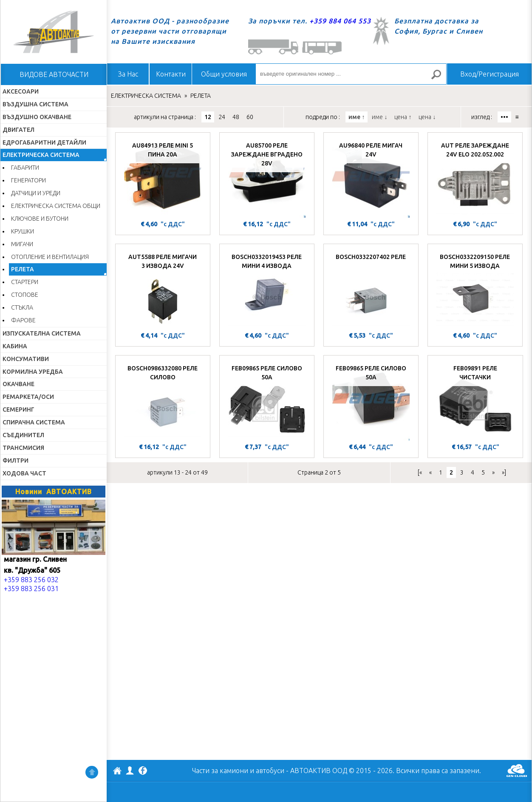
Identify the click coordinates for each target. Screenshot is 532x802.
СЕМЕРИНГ (18, 410)
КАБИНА (15, 346)
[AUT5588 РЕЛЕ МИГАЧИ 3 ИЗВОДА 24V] (163, 289)
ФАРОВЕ (23, 320)
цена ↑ (403, 117)
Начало (54, 32)
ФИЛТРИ (16, 461)
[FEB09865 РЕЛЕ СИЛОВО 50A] (267, 400)
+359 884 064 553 (340, 21)
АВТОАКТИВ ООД (117, 772)
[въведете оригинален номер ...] (351, 74)
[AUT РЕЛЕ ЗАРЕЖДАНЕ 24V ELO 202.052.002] (475, 177)
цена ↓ (427, 117)
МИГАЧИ (22, 244)
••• (504, 117)
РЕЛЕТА (23, 269)
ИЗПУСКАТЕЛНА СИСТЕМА (42, 333)
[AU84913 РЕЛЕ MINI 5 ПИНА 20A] (163, 177)
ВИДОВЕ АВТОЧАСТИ (54, 74)
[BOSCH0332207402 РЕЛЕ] (371, 289)
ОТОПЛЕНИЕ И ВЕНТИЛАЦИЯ (50, 257)
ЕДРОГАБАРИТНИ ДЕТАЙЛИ (44, 142)
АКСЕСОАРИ (21, 91)
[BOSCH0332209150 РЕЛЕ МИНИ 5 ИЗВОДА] (475, 289)
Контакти (171, 74)
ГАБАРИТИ (25, 168)
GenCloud (517, 771)
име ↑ (357, 117)
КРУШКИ (23, 231)
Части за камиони (220, 771)
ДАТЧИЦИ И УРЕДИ (36, 193)
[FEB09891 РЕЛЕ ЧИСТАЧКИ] (475, 400)
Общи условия (224, 74)
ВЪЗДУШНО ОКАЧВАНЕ (37, 117)
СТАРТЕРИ (25, 282)
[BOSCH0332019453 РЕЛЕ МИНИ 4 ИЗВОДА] (267, 289)
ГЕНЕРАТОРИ (28, 180)
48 (236, 117)
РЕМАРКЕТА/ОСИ (28, 397)
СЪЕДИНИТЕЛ (23, 435)
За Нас (128, 74)
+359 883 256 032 (31, 580)
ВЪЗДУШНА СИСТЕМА (35, 104)
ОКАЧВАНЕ (18, 384)
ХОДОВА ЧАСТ (24, 473)
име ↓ (379, 117)
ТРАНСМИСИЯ (23, 448)
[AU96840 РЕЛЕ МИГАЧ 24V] (371, 177)
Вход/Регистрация (490, 74)
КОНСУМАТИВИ (26, 359)
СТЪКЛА (22, 307)
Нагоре (92, 772)
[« (420, 472)
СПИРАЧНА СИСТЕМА (34, 422)
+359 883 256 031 (31, 589)
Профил (130, 771)
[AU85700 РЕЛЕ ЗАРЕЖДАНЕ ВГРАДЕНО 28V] (267, 177)
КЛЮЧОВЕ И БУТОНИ (40, 219)
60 (250, 117)
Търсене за (440, 78)
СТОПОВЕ (25, 295)
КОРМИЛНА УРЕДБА (33, 372)
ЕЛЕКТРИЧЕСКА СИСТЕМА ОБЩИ (56, 206)
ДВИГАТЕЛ (18, 130)
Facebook (143, 771)
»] (504, 472)
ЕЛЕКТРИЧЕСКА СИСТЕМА (41, 155)
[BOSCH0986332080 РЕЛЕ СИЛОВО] (163, 400)
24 (222, 117)
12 (208, 117)
